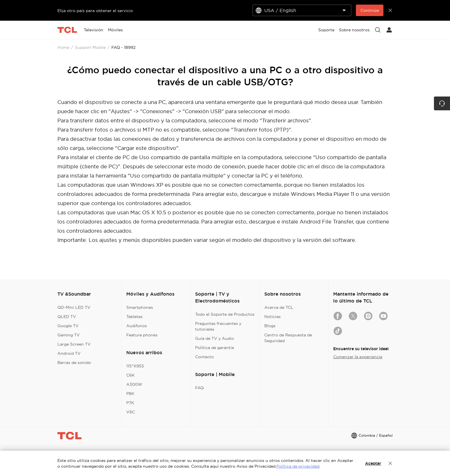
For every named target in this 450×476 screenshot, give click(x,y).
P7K (130, 403)
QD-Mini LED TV (74, 307)
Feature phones (142, 335)
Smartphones (140, 307)
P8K (130, 394)
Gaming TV (69, 335)
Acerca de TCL (279, 307)
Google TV (68, 326)
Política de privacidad (298, 466)
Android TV (69, 353)
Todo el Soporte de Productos (225, 314)
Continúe (370, 10)
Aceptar (373, 463)
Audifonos (137, 326)
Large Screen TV (74, 344)
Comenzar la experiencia (358, 357)
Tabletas (134, 317)
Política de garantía (215, 348)
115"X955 (135, 366)
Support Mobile (90, 47)
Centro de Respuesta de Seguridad (288, 338)
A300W (134, 384)
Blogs (270, 326)
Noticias (272, 317)
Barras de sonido (74, 363)
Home (63, 47)
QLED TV (67, 317)
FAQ (199, 388)
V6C (131, 412)
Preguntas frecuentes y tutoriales (218, 326)
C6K (130, 375)
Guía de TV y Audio (215, 338)
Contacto (204, 357)
